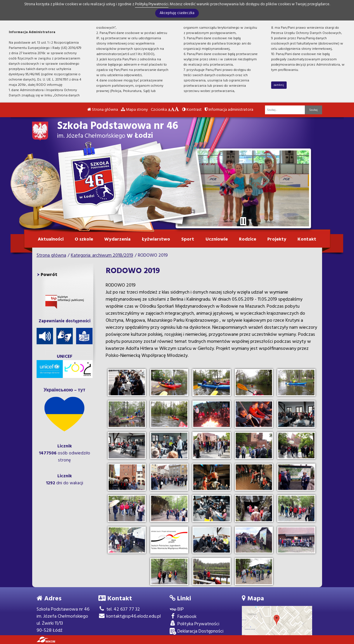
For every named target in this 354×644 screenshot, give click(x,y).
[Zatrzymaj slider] (243, 221)
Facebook (183, 617)
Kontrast (192, 110)
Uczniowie (217, 239)
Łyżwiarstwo (156, 239)
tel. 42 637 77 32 (119, 609)
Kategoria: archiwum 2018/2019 (102, 255)
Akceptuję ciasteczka (177, 13)
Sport (188, 239)
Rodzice (248, 239)
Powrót (49, 275)
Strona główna (103, 110)
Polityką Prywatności (152, 4)
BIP (177, 610)
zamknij (279, 85)
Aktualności (51, 239)
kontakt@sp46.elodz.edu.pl (130, 616)
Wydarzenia (117, 239)
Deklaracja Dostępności (196, 632)
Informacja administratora (229, 110)
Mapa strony (134, 110)
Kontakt (307, 239)
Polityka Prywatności (194, 624)
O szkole (84, 239)
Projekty (277, 239)
